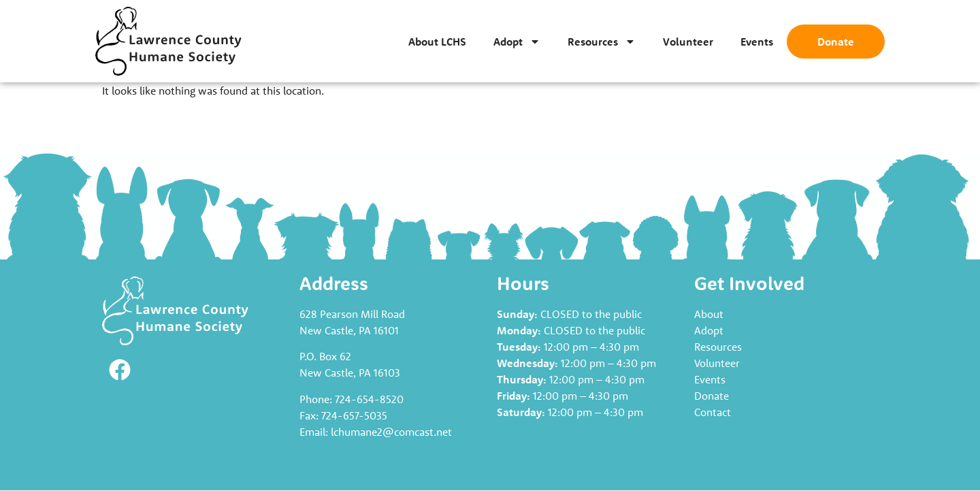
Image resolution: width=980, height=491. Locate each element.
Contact (713, 412)
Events (757, 42)
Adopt (517, 42)
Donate (836, 42)
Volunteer (688, 42)
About (709, 314)
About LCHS (437, 42)
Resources (602, 42)
